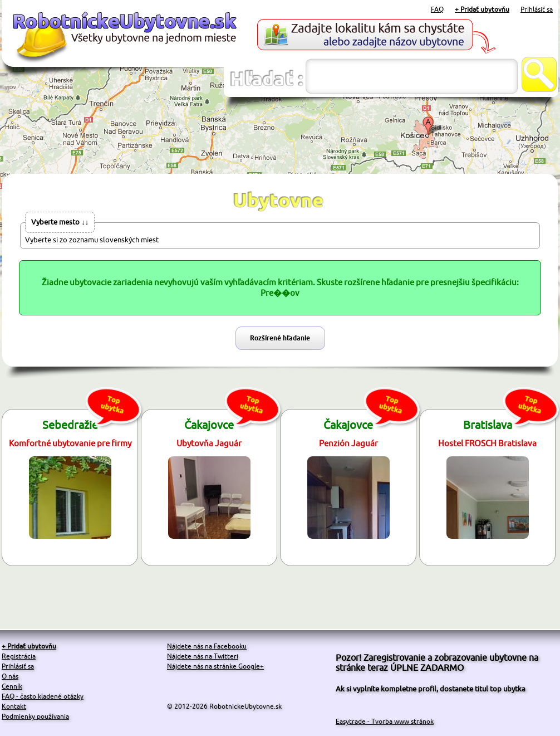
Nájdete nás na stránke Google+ (215, 666)
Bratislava (488, 425)
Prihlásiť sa (537, 9)
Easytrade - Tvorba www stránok (385, 721)
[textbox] (412, 76)
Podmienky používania (35, 716)
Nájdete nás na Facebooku (207, 646)
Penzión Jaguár (348, 443)
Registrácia (19, 656)
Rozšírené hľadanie (280, 338)
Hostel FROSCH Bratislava (487, 443)
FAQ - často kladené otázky (43, 696)
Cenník (12, 686)
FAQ (437, 9)
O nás (10, 676)
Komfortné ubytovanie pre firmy (70, 443)
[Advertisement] (280, 136)
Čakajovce (209, 425)
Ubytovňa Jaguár (209, 443)
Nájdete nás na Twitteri (203, 656)
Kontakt (14, 706)
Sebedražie (70, 425)
